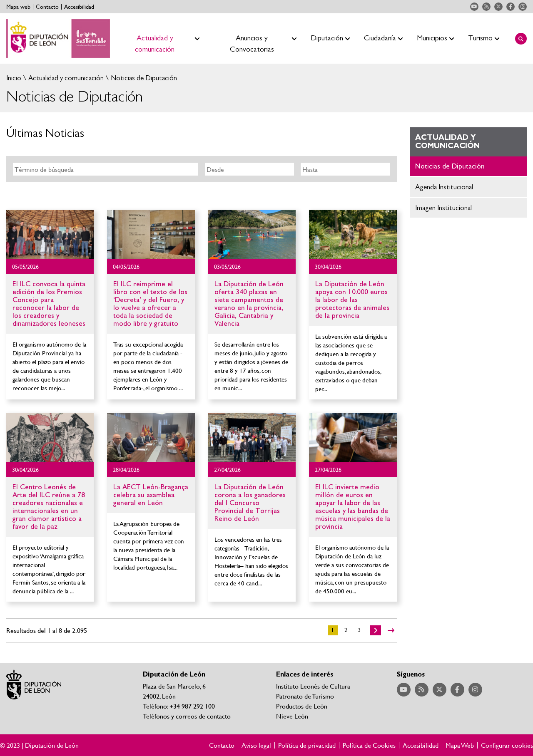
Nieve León (292, 716)
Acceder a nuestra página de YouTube (474, 7)
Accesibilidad (79, 7)
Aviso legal (256, 745)
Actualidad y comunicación (65, 78)
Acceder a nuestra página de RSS (486, 7)
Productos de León (302, 706)
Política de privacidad (307, 745)
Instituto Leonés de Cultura (313, 686)
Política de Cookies (369, 745)
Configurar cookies (507, 745)
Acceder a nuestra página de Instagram (523, 7)
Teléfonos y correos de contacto (187, 716)
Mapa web (18, 7)
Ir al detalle (50, 234)
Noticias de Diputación (143, 78)
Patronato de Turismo (305, 696)
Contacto (47, 7)
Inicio (14, 78)
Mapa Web (460, 745)
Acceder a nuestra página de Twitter (498, 7)
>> (391, 630)
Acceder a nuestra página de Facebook (511, 7)
